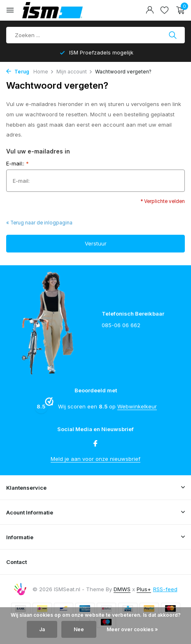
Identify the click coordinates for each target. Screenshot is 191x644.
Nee (79, 629)
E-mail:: (17, 163)
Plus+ (144, 589)
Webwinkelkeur (137, 406)
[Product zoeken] (95, 35)
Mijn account (75, 72)
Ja (42, 629)
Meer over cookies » (132, 629)
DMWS (122, 589)
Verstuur (96, 243)
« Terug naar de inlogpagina (39, 223)
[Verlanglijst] (164, 10)
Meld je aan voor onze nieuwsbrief (95, 459)
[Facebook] (95, 444)
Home (44, 72)
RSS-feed (165, 589)
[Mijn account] (150, 10)
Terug (18, 72)
